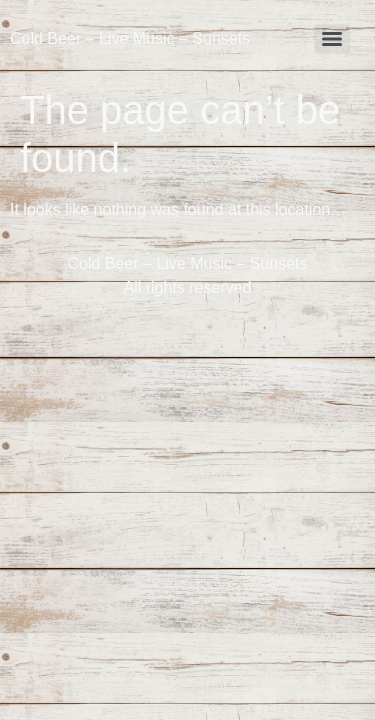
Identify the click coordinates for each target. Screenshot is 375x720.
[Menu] (332, 39)
